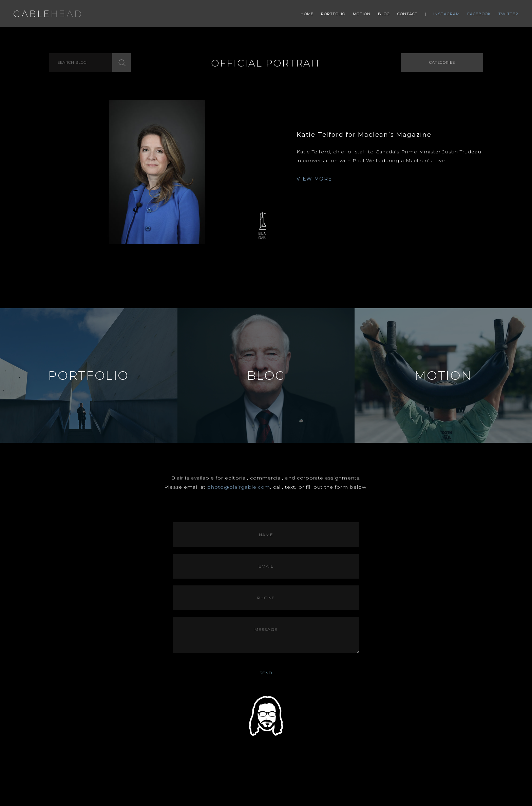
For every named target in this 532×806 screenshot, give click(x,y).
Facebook (479, 14)
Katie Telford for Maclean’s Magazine (364, 135)
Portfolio (333, 14)
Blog (384, 14)
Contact (408, 14)
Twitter (508, 14)
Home (307, 14)
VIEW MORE (314, 179)
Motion (362, 14)
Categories (442, 62)
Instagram (446, 14)
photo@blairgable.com (239, 487)
